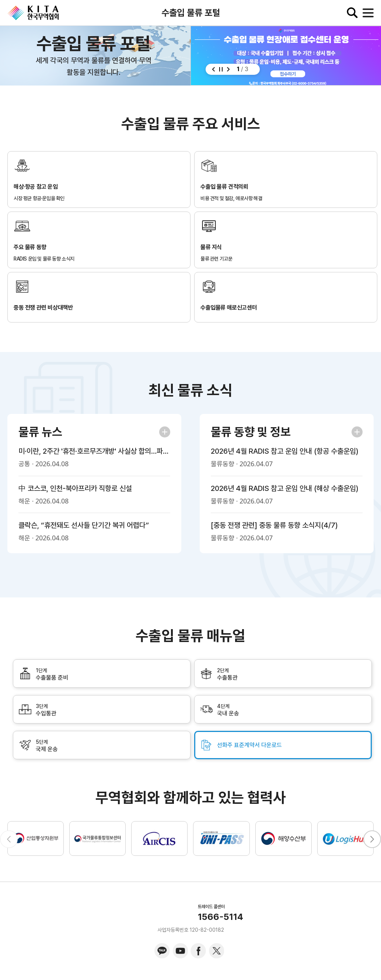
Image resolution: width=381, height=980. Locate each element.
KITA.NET (33, 13)
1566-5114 (221, 917)
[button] (213, 69)
